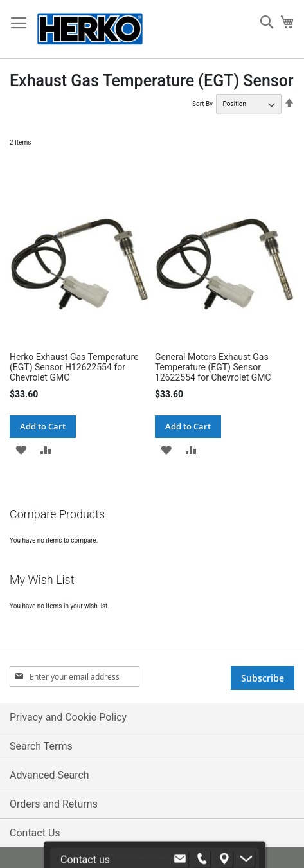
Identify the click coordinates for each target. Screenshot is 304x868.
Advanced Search (49, 775)
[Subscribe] (263, 678)
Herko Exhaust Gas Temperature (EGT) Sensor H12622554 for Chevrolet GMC (74, 367)
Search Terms (41, 746)
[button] (21, 449)
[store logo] (90, 29)
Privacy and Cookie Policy (68, 717)
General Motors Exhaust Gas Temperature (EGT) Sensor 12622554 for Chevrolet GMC (213, 367)
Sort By (202, 104)
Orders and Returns (54, 804)
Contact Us (35, 833)
